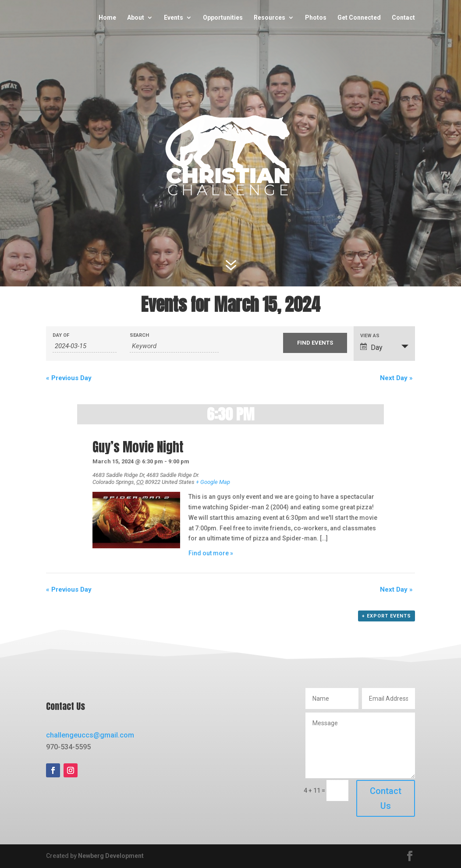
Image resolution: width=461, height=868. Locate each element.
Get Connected (359, 18)
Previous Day (69, 378)
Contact (403, 18)
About (136, 18)
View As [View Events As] (370, 336)
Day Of (61, 335)
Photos (316, 18)
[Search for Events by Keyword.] (174, 346)
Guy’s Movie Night (138, 447)
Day (371, 347)
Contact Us (386, 798)
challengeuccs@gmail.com (90, 735)
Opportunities (223, 18)
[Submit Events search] (315, 343)
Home (107, 18)
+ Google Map (213, 482)
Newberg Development (111, 856)
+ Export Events (387, 616)
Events (174, 18)
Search (139, 335)
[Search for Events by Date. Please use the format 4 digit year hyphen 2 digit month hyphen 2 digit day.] (84, 346)
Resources (270, 18)
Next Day (396, 378)
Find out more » (211, 553)
